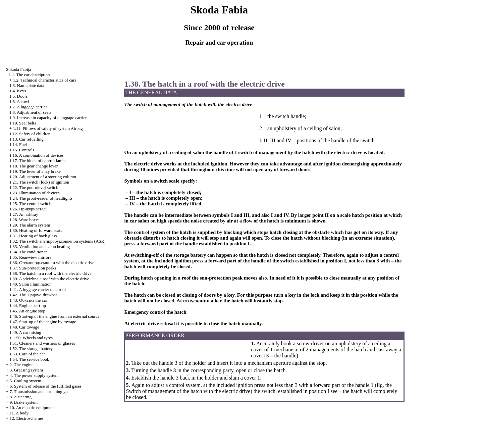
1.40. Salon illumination (31, 284)
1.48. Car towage (24, 327)
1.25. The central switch (30, 204)
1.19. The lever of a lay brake (35, 171)
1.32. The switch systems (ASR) (58, 241)
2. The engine (22, 365)
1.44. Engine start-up (28, 306)
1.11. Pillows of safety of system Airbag (48, 128)
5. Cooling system (25, 381)
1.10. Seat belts (23, 123)
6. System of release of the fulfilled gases (46, 386)
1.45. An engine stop (27, 311)
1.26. (28, 209)
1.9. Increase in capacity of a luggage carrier (48, 118)
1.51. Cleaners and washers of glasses (42, 343)
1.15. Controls (22, 150)
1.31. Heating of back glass (33, 236)
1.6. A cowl (19, 102)
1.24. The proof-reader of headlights (41, 198)
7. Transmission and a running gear (40, 391)
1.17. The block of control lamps (38, 161)
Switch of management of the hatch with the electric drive (188, 391)
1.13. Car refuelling (26, 139)
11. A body (19, 413)
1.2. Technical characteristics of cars (44, 80)
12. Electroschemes (27, 418)
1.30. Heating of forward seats (36, 230)
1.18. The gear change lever (34, 166)
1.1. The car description (29, 75)
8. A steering (21, 397)
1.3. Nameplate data (27, 85)
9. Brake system (24, 402)
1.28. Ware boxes (24, 220)
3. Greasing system (26, 370)
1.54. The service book (29, 359)
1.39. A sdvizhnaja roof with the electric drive (49, 279)
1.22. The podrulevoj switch (34, 187)
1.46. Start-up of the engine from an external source (55, 316)
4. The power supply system (34, 375)
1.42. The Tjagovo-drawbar (33, 295)
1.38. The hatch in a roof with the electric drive (50, 273)
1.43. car (28, 300)
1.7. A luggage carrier (28, 107)
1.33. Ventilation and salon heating (40, 246)
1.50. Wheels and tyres (33, 338)
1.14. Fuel (18, 144)
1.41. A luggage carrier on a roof (38, 289)
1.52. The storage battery (31, 349)
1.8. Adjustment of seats (30, 112)
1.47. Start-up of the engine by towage (43, 322)
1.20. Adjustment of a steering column (43, 177)
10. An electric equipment (32, 408)
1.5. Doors (19, 96)
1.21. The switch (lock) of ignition (39, 182)
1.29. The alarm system (30, 225)
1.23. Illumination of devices (35, 193)
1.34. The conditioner (28, 252)
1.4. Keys (18, 91)
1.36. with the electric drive (52, 263)
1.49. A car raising (25, 332)
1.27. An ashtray (24, 214)
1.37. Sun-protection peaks (33, 268)
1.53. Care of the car (27, 354)
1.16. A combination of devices (37, 155)
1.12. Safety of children (30, 134)
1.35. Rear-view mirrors (30, 257)
